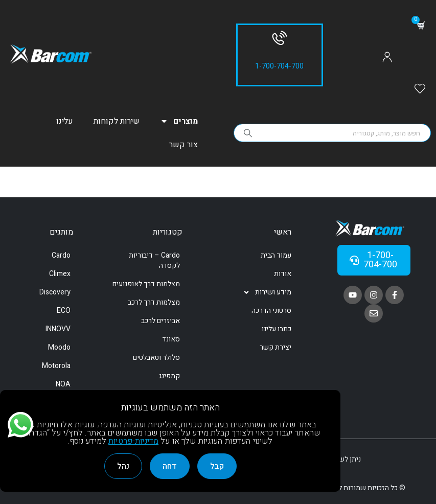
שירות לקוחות (117, 121)
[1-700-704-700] (280, 38)
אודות (283, 274)
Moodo (59, 347)
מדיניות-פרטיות (133, 441)
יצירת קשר (276, 347)
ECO (64, 311)
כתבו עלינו (277, 329)
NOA (63, 384)
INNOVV (58, 329)
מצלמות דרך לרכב (154, 302)
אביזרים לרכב (160, 321)
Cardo (61, 255)
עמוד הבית (276, 255)
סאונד (171, 339)
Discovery (55, 292)
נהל (123, 466)
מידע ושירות (267, 292)
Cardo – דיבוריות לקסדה (154, 260)
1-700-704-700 (279, 66)
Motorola (56, 366)
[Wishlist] (420, 89)
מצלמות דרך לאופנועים (146, 284)
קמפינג (169, 376)
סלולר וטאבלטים (156, 358)
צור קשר (183, 145)
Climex (60, 274)
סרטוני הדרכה (271, 311)
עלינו (65, 121)
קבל (217, 466)
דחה (170, 466)
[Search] (248, 133)
